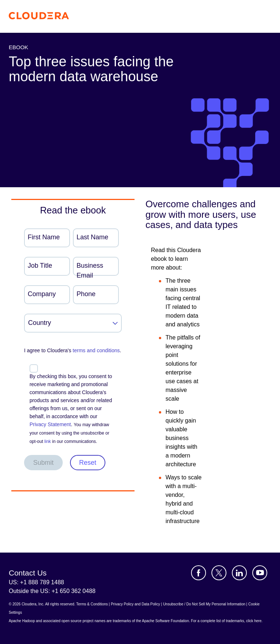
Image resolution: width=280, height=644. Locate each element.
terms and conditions (96, 350)
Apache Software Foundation (165, 621)
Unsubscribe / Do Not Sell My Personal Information (204, 604)
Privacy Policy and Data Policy (135, 604)
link (48, 441)
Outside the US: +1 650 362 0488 (52, 591)
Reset (88, 463)
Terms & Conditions (92, 604)
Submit (43, 463)
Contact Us (28, 573)
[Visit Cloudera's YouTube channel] (260, 573)
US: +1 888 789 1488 (36, 582)
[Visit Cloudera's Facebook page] (199, 573)
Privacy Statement (50, 424)
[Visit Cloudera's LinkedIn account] (239, 573)
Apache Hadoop (22, 621)
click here (254, 621)
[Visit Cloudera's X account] (219, 573)
